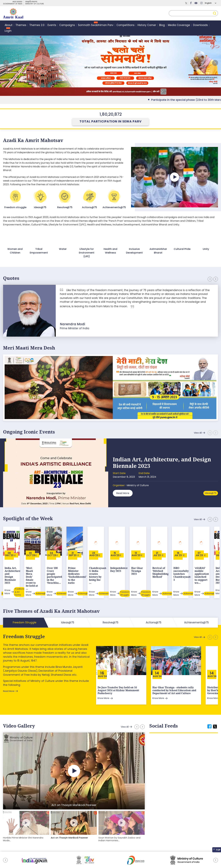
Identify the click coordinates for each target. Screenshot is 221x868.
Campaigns (67, 25)
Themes (21, 25)
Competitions (125, 25)
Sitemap (8, 858)
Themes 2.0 (37, 25)
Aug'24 (103, 660)
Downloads (200, 25)
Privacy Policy (59, 858)
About (9, 25)
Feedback (20, 858)
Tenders (45, 858)
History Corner (147, 25)
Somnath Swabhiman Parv (96, 25)
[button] (215, 63)
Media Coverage (179, 25)
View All (198, 433)
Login (8, 31)
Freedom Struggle (24, 620)
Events (52, 25)
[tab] (209, 710)
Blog (162, 25)
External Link (110, 63)
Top (216, 849)
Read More (123, 493)
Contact (73, 858)
